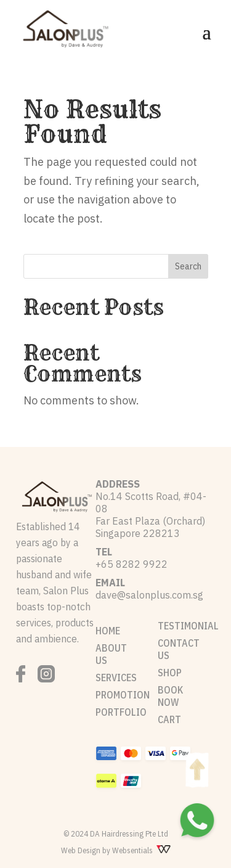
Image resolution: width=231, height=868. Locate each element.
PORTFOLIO (121, 712)
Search (188, 266)
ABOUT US (111, 654)
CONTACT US (179, 649)
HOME (108, 631)
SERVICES (116, 678)
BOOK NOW (170, 696)
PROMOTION (123, 695)
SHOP (170, 673)
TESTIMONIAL (188, 626)
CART (169, 719)
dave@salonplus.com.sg (149, 595)
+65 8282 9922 (132, 564)
